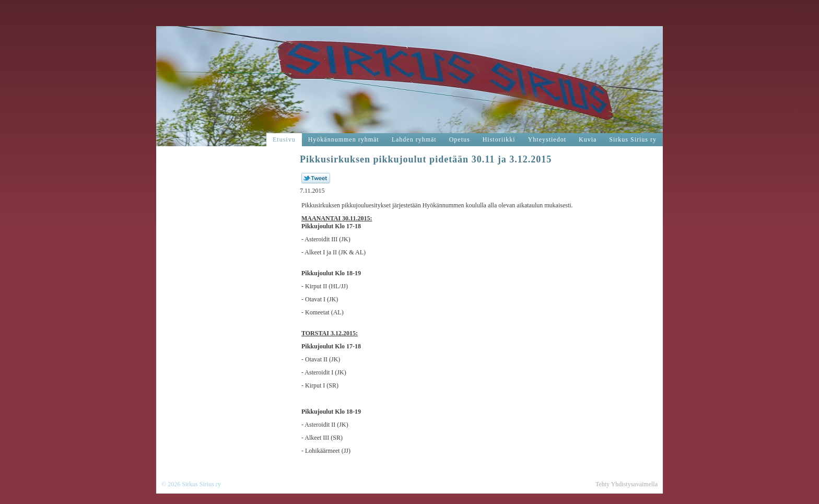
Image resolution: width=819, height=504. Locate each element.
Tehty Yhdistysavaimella (627, 484)
